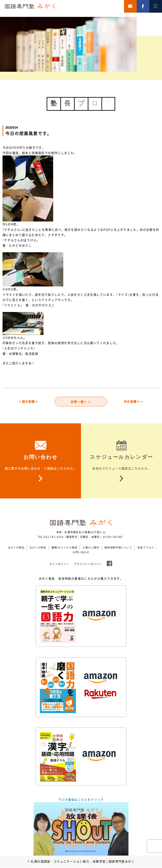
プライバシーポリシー (88, 565)
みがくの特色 (38, 548)
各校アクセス (146, 548)
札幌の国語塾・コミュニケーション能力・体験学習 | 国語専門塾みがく (83, 862)
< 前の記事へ (29, 402)
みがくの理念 (16, 548)
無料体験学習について (118, 548)
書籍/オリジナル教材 (64, 548)
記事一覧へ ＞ (81, 402)
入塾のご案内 (91, 548)
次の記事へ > (133, 402)
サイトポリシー (59, 565)
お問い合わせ (81, 553)
